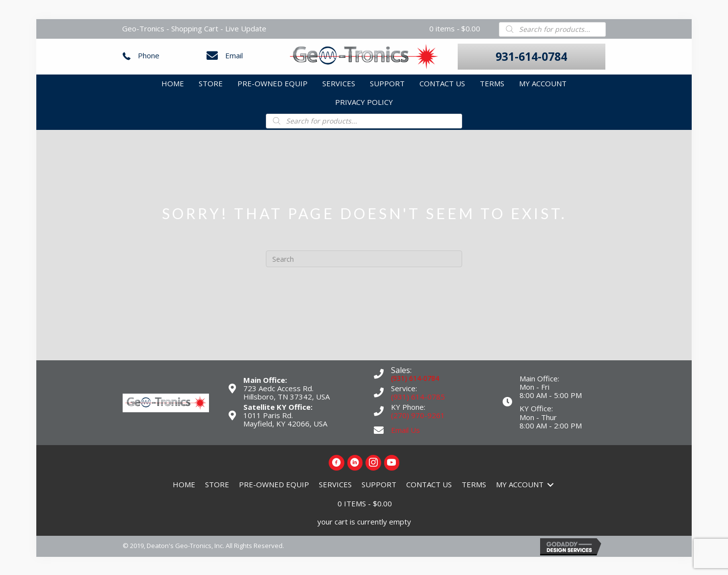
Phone (149, 55)
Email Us (405, 429)
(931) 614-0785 (418, 396)
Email (234, 55)
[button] (532, 56)
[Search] (364, 258)
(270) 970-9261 (418, 415)
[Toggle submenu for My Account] (550, 484)
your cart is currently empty (364, 521)
